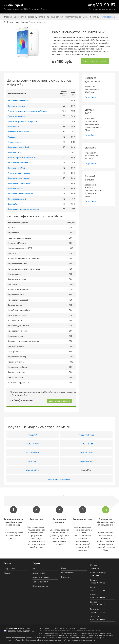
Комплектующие (73, 17)
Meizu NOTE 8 (33, 470)
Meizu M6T (33, 461)
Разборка (12, 137)
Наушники (8, 573)
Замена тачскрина (16, 106)
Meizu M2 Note (86, 452)
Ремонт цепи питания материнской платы (27, 111)
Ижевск (94, 580)
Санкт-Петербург (98, 572)
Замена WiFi (13, 204)
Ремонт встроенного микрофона (23, 121)
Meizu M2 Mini (33, 452)
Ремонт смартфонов (17, 22)
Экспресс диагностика (18, 132)
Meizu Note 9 (86, 461)
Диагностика (20, 17)
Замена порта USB (16, 168)
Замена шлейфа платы (18, 163)
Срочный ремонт (55, 17)
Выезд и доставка (37, 17)
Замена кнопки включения (20, 194)
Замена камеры (15, 188)
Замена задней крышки (19, 178)
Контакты (95, 17)
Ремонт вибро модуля (18, 101)
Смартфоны (9, 568)
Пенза (93, 594)
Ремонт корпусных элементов (22, 157)
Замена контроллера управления (23, 209)
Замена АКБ (13, 126)
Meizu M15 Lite (86, 444)
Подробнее (90, 97)
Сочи (92, 587)
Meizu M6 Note (33, 444)
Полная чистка (14, 142)
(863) (102, 5)
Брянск (93, 602)
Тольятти (94, 616)
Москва (94, 565)
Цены (85, 17)
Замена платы (14, 152)
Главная (8, 17)
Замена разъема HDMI (18, 147)
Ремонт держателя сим (19, 173)
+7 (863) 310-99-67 (22, 400)
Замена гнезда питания (19, 183)
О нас (35, 568)
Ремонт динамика (16, 116)
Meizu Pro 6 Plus (86, 435)
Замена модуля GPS (17, 199)
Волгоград (95, 609)
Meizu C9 (33, 435)
